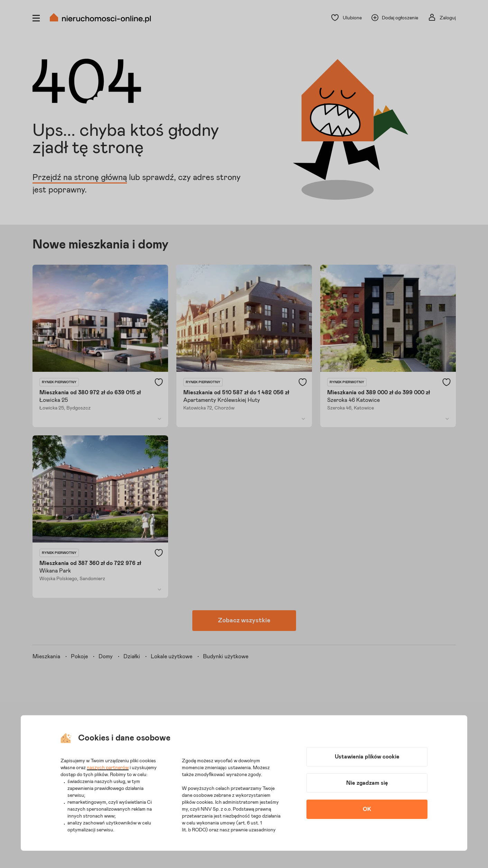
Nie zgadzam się (367, 783)
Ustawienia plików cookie (367, 757)
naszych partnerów (108, 768)
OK (367, 809)
